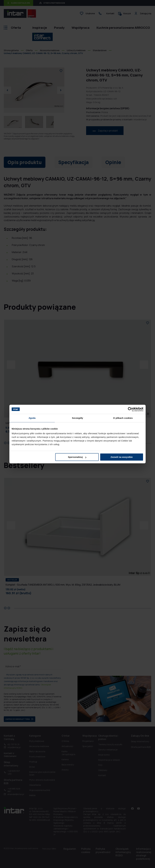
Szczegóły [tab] (77, 418)
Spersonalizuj (77, 457)
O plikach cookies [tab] (123, 418)
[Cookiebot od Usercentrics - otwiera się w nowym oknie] (130, 409)
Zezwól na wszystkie (122, 457)
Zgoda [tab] (32, 418)
